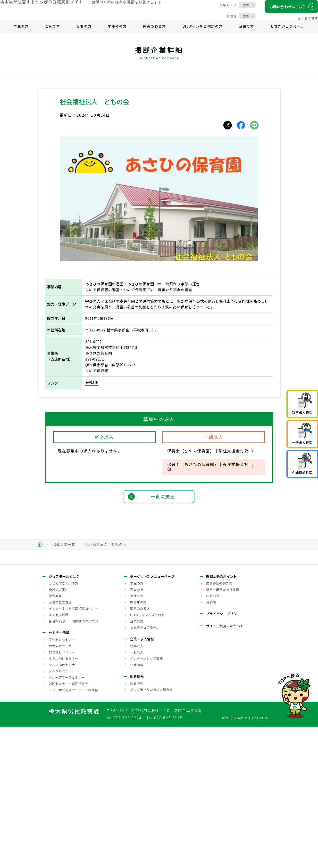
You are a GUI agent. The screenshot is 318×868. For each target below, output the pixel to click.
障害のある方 (155, 35)
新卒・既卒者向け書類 (222, 730)
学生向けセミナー (62, 780)
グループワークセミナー (67, 818)
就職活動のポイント (221, 717)
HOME (40, 554)
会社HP (92, 391)
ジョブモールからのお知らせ (151, 830)
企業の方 (247, 35)
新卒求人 (137, 786)
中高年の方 (117, 35)
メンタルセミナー (62, 812)
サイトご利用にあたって (225, 766)
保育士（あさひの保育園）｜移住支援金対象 (208, 476)
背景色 (226, 20)
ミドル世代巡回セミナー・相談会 (73, 831)
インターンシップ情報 (146, 799)
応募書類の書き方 (219, 724)
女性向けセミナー (62, 793)
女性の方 (84, 35)
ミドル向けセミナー (64, 799)
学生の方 (21, 35)
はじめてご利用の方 (64, 724)
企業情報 (137, 805)
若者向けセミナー (62, 786)
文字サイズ (223, 9)
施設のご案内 (59, 730)
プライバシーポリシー (223, 754)
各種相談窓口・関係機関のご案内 (73, 762)
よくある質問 (303, 22)
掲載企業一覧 (64, 554)
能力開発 (55, 736)
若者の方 (53, 35)
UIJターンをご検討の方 (202, 35)
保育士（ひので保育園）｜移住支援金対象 (208, 460)
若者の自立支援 (60, 743)
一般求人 (137, 793)
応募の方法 (214, 736)
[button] (48, 208)
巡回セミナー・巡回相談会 (68, 824)
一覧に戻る (163, 506)
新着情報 (137, 824)
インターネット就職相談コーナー (73, 749)
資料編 (211, 743)
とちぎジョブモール (288, 35)
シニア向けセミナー (64, 805)
